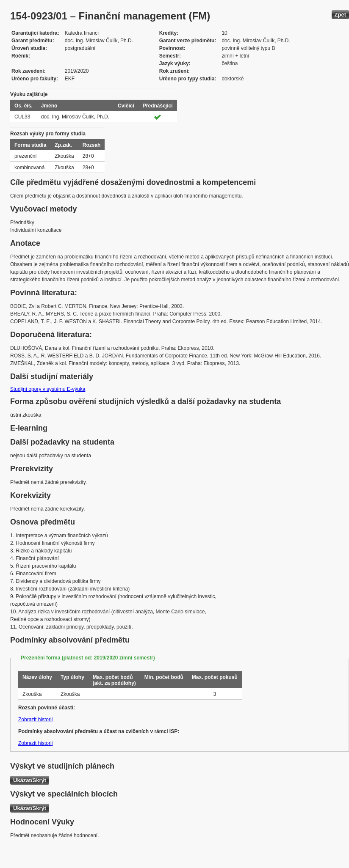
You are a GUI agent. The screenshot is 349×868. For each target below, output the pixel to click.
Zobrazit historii (35, 720)
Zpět (340, 15)
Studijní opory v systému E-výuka (48, 389)
